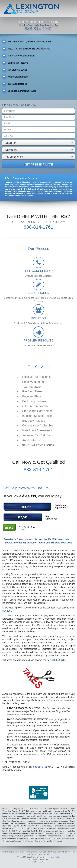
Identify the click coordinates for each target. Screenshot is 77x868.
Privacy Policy (54, 857)
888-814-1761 (38, 29)
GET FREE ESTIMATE (38, 165)
